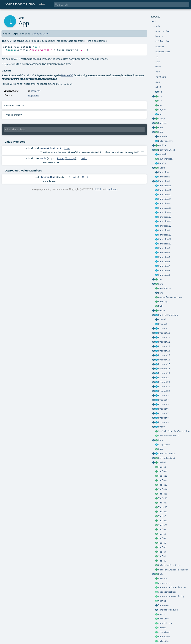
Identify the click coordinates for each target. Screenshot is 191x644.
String (70, 158)
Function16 (165, 212)
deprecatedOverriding (171, 596)
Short (161, 440)
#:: (160, 92)
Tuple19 (163, 512)
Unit (161, 574)
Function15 (165, 208)
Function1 (164, 181)
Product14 (164, 351)
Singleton (164, 445)
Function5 (164, 257)
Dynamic (163, 154)
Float (161, 168)
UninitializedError (170, 565)
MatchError (165, 288)
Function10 (165, 186)
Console (163, 136)
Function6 (164, 262)
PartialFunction (168, 315)
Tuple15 (163, 494)
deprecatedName (167, 592)
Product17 (164, 364)
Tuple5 (162, 543)
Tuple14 (163, 489)
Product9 (163, 422)
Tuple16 (163, 498)
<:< (160, 96)
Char (161, 132)
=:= (160, 101)
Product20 (164, 382)
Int (160, 279)
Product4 (163, 400)
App (160, 114)
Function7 (164, 266)
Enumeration (165, 159)
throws (162, 628)
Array (161, 119)
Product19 (164, 373)
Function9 (164, 275)
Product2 (163, 378)
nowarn (35, 91)
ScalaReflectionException (174, 431)
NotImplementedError (171, 297)
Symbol (162, 462)
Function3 (164, 248)
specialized (165, 623)
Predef (162, 319)
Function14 (165, 203)
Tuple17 (163, 503)
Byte (161, 128)
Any (160, 105)
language (163, 605)
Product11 (164, 337)
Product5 (163, 404)
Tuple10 (163, 471)
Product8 (163, 418)
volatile (163, 641)
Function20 (165, 235)
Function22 (165, 244)
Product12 (164, 342)
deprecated (165, 583)
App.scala (33, 95)
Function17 (165, 217)
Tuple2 (162, 516)
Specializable (167, 454)
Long (161, 284)
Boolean (163, 123)
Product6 (163, 409)
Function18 (165, 221)
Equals (162, 163)
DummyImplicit (167, 150)
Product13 (164, 346)
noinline (163, 619)
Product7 (163, 413)
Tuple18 (163, 507)
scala (21, 18)
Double (162, 145)
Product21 (164, 387)
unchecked (164, 637)
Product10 (164, 333)
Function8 (164, 271)
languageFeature (168, 610)
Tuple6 (162, 547)
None (161, 293)
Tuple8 (162, 556)
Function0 (164, 177)
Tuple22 (163, 529)
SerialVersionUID (169, 436)
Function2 (164, 230)
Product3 (163, 395)
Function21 (165, 239)
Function (163, 172)
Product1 (163, 328)
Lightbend (112, 189)
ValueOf (163, 579)
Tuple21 (163, 525)
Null (161, 306)
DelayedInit (165, 141)
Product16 (164, 360)
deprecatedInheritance (172, 587)
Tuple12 (163, 480)
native (162, 614)
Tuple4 (162, 538)
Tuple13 (163, 485)
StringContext (167, 458)
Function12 (165, 195)
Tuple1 (162, 467)
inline (162, 601)
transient (164, 632)
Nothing (163, 302)
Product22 (164, 391)
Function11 (165, 190)
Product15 (164, 355)
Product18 (164, 369)
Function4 (164, 253)
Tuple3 (162, 534)
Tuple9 (162, 561)
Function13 (165, 199)
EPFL (98, 189)
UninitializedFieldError (173, 570)
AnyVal (162, 110)
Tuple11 (163, 476)
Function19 (165, 226)
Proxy (161, 427)
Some (161, 449)
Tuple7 (162, 552)
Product (163, 324)
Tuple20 (163, 521)
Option (162, 311)
